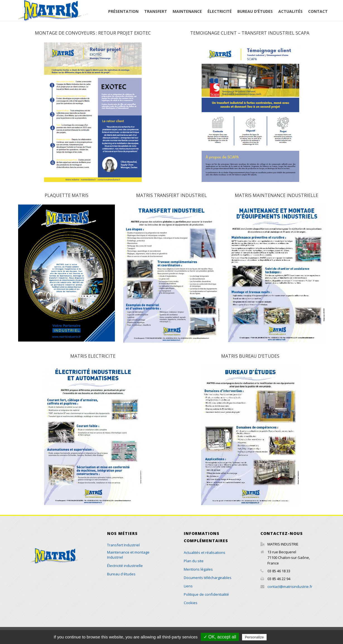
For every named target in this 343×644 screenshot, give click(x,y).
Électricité (220, 11)
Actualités (290, 11)
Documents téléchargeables (208, 578)
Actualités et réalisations (205, 552)
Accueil (107, 15)
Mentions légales (198, 569)
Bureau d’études (255, 11)
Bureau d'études (121, 574)
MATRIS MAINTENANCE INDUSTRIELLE (276, 195)
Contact (318, 11)
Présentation (123, 11)
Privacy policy (281, 637)
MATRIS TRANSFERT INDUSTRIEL (171, 195)
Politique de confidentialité (206, 594)
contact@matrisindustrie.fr (290, 587)
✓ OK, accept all (220, 637)
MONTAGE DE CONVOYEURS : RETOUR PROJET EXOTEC (93, 33)
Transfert (156, 11)
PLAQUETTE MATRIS (67, 195)
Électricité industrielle (125, 566)
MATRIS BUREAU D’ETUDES (250, 356)
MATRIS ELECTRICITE (93, 356)
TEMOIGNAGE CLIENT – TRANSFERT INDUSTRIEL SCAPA (250, 33)
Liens (188, 586)
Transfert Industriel (123, 545)
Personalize (254, 637)
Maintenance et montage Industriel (128, 555)
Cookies (191, 603)
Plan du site (194, 561)
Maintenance (187, 11)
